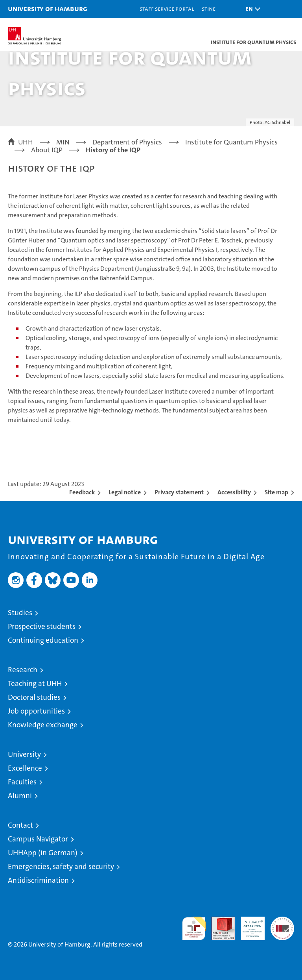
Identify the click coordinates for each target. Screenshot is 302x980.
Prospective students (42, 626)
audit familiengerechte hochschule (194, 928)
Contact (20, 825)
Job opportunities (36, 711)
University (24, 754)
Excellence (25, 768)
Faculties (22, 782)
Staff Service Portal (167, 8)
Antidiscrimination (38, 880)
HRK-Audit (249, 925)
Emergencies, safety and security (61, 866)
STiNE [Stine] (209, 8)
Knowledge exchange (43, 725)
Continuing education (43, 640)
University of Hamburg (48, 8)
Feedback (82, 492)
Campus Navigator (38, 839)
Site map (276, 492)
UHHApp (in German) (43, 853)
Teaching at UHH (35, 683)
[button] (251, 9)
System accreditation (282, 925)
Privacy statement (179, 492)
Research (23, 670)
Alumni (20, 796)
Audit (219, 921)
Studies (20, 613)
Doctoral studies (34, 697)
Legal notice (125, 492)
